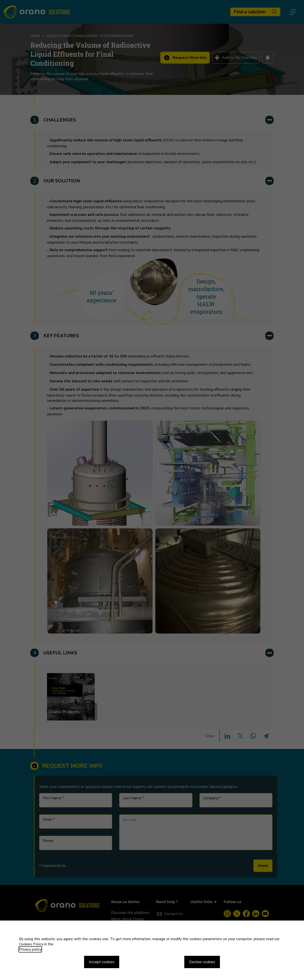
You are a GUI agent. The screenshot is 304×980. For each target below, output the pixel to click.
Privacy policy (30, 949)
